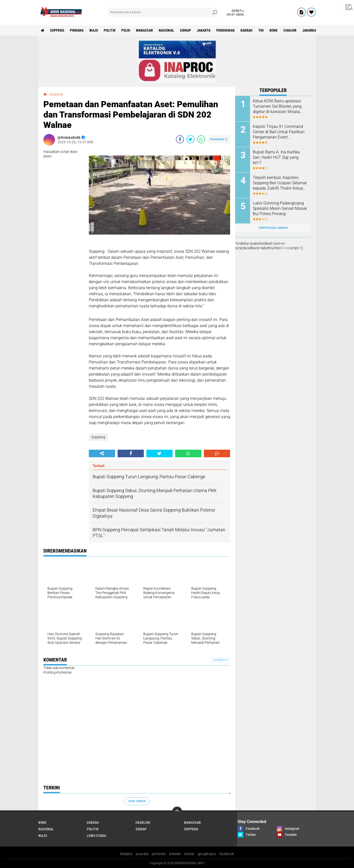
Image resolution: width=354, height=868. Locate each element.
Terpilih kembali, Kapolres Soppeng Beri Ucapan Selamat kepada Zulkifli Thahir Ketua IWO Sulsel (280, 183)
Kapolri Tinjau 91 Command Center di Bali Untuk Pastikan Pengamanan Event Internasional (279, 132)
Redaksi (126, 854)
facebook (227, 854)
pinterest (159, 854)
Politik (110, 30)
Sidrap (185, 30)
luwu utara (96, 836)
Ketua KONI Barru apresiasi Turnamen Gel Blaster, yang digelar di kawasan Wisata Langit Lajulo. (277, 106)
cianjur (290, 30)
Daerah (247, 30)
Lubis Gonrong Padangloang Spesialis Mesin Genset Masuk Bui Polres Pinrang (280, 208)
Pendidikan (225, 30)
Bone (274, 30)
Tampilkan (220, 660)
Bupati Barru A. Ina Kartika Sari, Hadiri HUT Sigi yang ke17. (276, 157)
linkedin (175, 854)
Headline (143, 823)
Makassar (144, 30)
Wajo (94, 30)
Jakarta (204, 30)
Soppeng (57, 30)
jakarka (309, 30)
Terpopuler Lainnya (273, 228)
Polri (126, 30)
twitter (189, 854)
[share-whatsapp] (201, 139)
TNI (261, 30)
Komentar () (219, 139)
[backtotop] (177, 812)
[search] (163, 12)
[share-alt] (102, 453)
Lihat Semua (137, 801)
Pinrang (77, 30)
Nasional (166, 30)
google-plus (207, 854)
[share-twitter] (190, 139)
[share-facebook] (180, 139)
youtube (142, 854)
